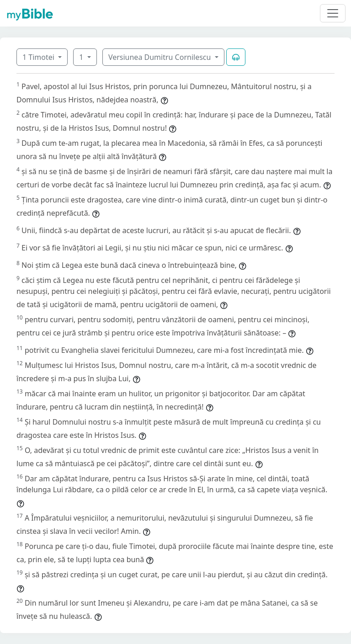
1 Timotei (39, 57)
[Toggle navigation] (333, 13)
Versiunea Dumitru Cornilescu (161, 57)
